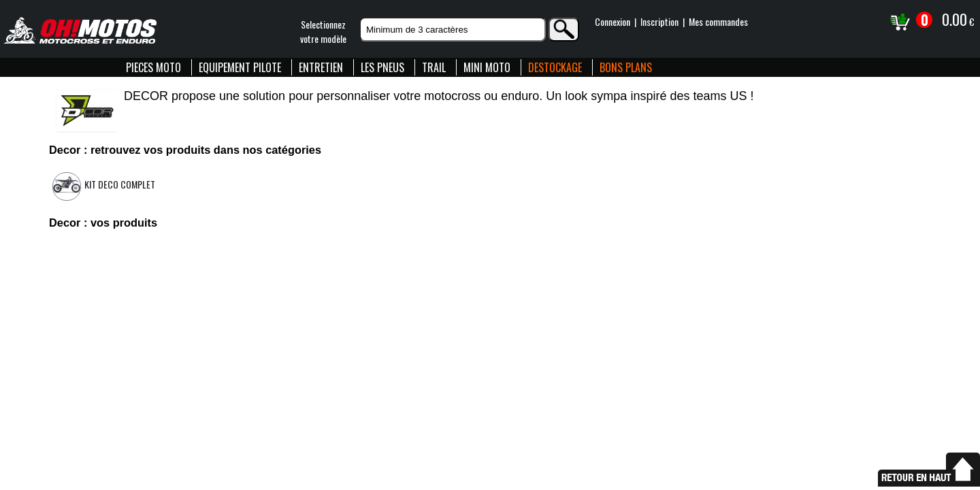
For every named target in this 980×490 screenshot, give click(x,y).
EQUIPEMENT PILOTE (240, 67)
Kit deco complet (120, 184)
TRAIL (434, 67)
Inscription (659, 21)
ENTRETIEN (321, 67)
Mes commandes (718, 21)
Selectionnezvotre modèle (323, 31)
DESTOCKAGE (555, 67)
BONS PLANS (626, 67)
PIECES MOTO (153, 67)
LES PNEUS (382, 67)
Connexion (612, 21)
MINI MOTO (487, 67)
